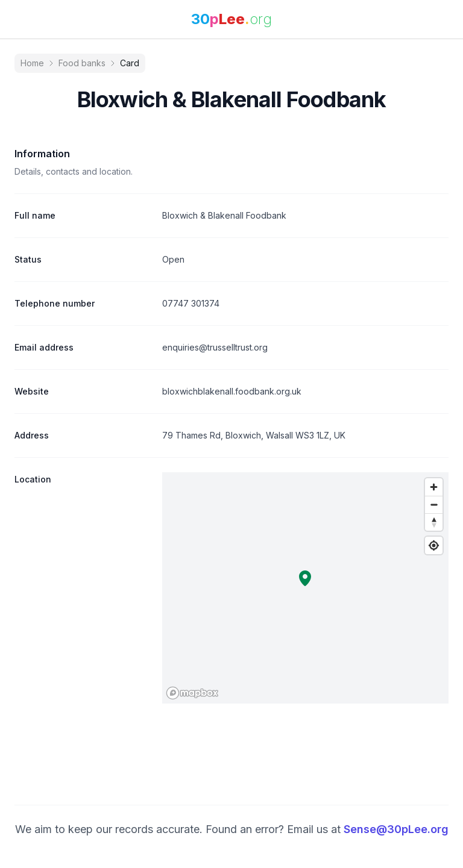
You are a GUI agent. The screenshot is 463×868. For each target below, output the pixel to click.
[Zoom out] (434, 504)
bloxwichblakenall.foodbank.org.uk (232, 391)
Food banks (82, 63)
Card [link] (130, 63)
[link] (231, 19)
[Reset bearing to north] (434, 522)
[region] (305, 588)
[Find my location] (434, 545)
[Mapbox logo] (192, 693)
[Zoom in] (434, 487)
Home (32, 63)
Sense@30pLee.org (396, 829)
